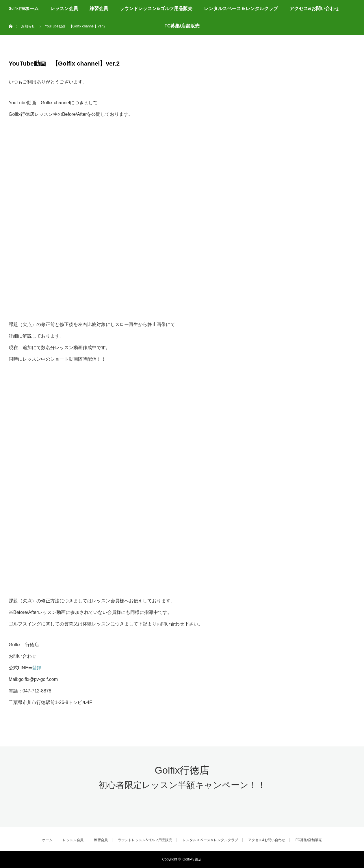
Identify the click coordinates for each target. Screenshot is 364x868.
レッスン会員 (64, 9)
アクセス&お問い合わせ (314, 9)
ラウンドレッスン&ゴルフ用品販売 (156, 9)
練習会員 (99, 9)
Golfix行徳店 (19, 9)
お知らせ (28, 26)
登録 (37, 668)
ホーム (32, 9)
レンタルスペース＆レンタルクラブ (241, 9)
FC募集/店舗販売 (182, 26)
